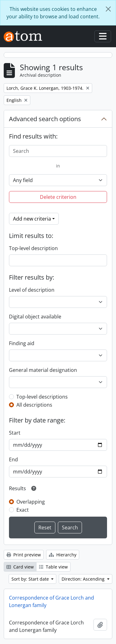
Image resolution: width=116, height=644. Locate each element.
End (13, 459)
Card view (20, 567)
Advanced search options (45, 119)
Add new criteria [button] (32, 219)
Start (15, 433)
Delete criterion (58, 197)
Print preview (24, 555)
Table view (53, 567)
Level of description (32, 290)
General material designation (43, 370)
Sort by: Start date (31, 579)
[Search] (58, 151)
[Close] (108, 9)
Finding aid (22, 343)
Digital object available (35, 317)
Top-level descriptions (42, 397)
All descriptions (34, 405)
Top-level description (33, 248)
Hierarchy (63, 555)
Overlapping (31, 502)
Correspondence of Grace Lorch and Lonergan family (52, 601)
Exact (23, 510)
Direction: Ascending (84, 579)
